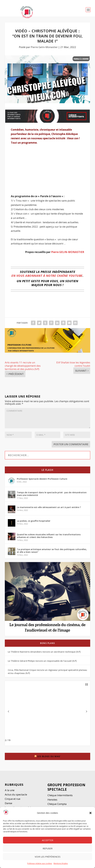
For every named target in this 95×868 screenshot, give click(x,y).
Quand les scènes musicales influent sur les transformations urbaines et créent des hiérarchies (49, 536)
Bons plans (47, 643)
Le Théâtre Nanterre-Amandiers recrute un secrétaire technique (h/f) (44, 652)
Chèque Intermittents (60, 795)
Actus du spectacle (16, 794)
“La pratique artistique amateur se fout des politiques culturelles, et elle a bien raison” (52, 551)
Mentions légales (61, 863)
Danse (9, 803)
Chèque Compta (57, 804)
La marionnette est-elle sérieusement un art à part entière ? (49, 507)
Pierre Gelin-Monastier (44, 47)
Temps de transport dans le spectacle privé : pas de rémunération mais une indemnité (52, 494)
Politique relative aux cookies (40, 863)
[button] (90, 813)
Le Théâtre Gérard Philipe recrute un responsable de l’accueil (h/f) (42, 661)
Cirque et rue (13, 799)
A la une (10, 790)
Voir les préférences (48, 857)
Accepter (48, 840)
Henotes (52, 800)
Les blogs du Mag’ (49, 756)
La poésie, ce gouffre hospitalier (34, 521)
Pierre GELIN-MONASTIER (68, 252)
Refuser (48, 848)
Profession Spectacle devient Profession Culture (42, 479)
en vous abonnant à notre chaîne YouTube (47, 276)
